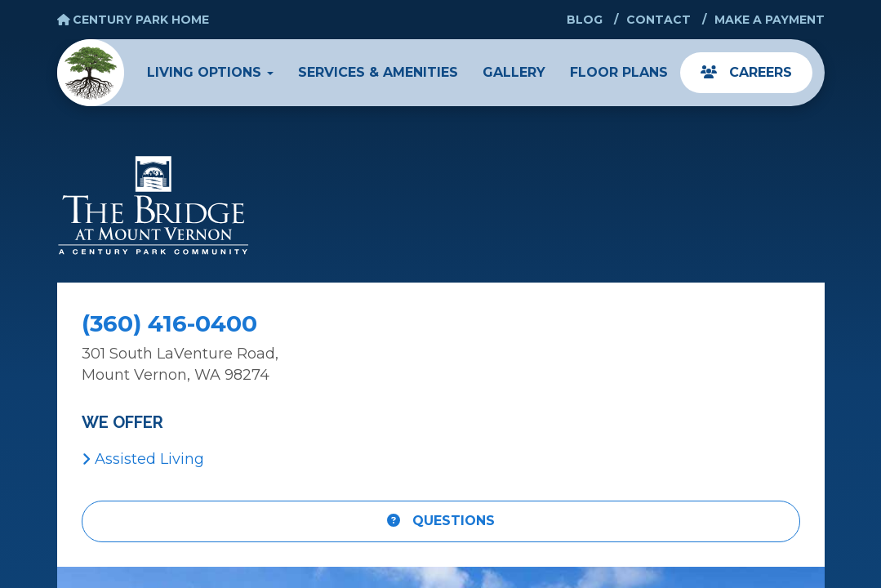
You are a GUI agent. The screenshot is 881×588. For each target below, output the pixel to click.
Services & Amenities (378, 72)
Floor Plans (619, 72)
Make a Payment (770, 20)
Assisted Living (143, 459)
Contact (659, 20)
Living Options (210, 72)
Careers (746, 72)
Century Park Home (133, 20)
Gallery (514, 72)
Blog (585, 20)
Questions (441, 521)
